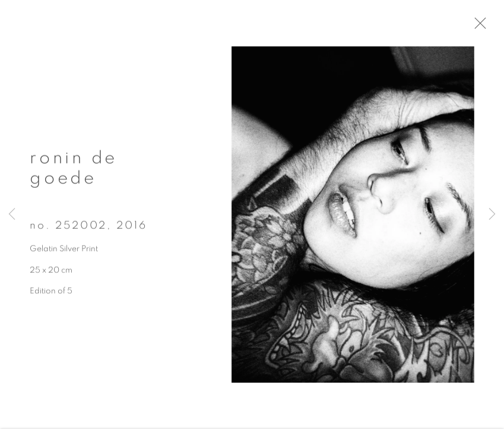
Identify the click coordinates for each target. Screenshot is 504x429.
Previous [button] (12, 214)
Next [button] (492, 214)
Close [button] (489, 27)
